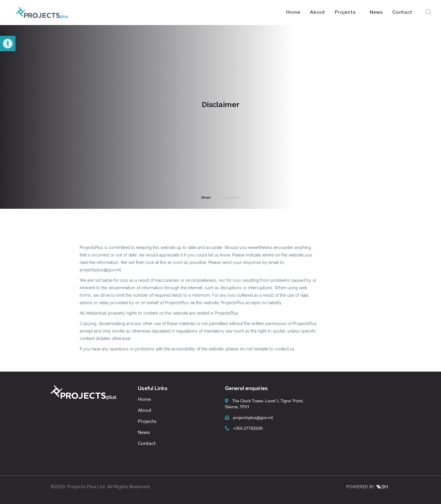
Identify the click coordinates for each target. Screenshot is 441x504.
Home (293, 13)
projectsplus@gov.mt (249, 418)
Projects (345, 13)
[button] (8, 44)
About (318, 13)
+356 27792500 (244, 429)
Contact (402, 13)
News (376, 13)
